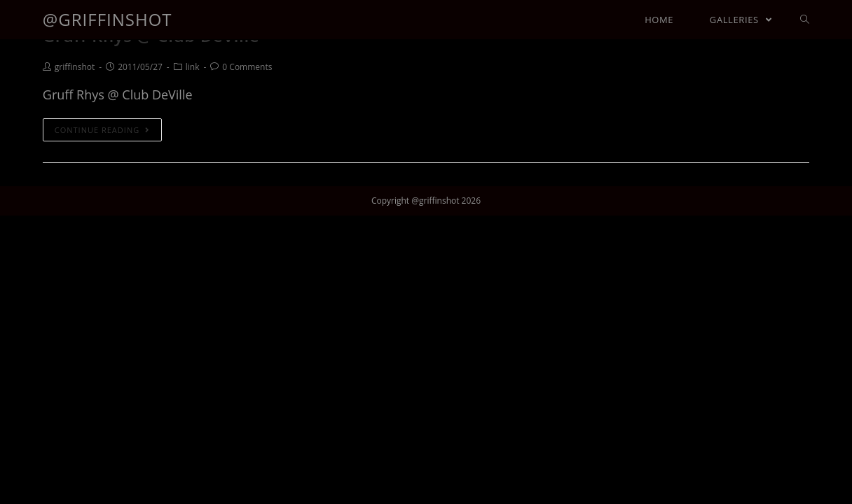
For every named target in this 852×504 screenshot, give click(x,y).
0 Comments (247, 67)
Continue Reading (102, 130)
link (193, 67)
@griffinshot (108, 19)
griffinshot (75, 67)
